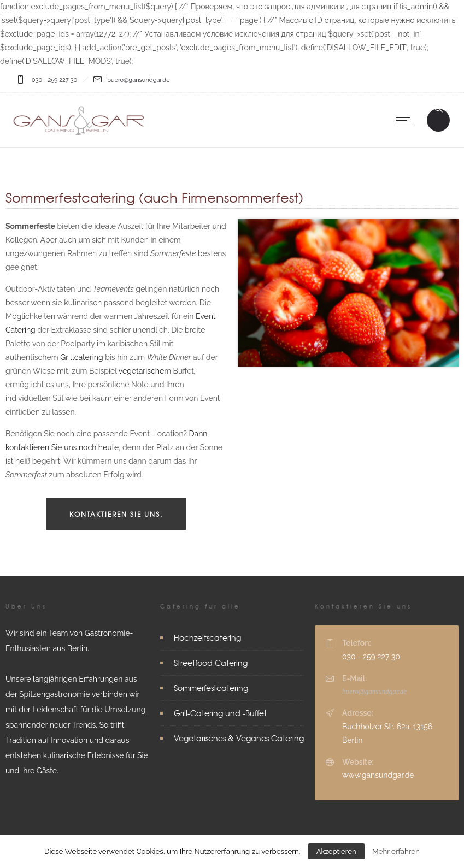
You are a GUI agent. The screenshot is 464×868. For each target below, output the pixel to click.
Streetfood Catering (211, 663)
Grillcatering (81, 357)
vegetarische (141, 371)
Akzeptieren (336, 851)
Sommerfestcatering (211, 688)
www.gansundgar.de (378, 775)
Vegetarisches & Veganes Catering (239, 738)
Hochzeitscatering (207, 637)
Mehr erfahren (396, 851)
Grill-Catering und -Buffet (220, 713)
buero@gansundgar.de (374, 691)
